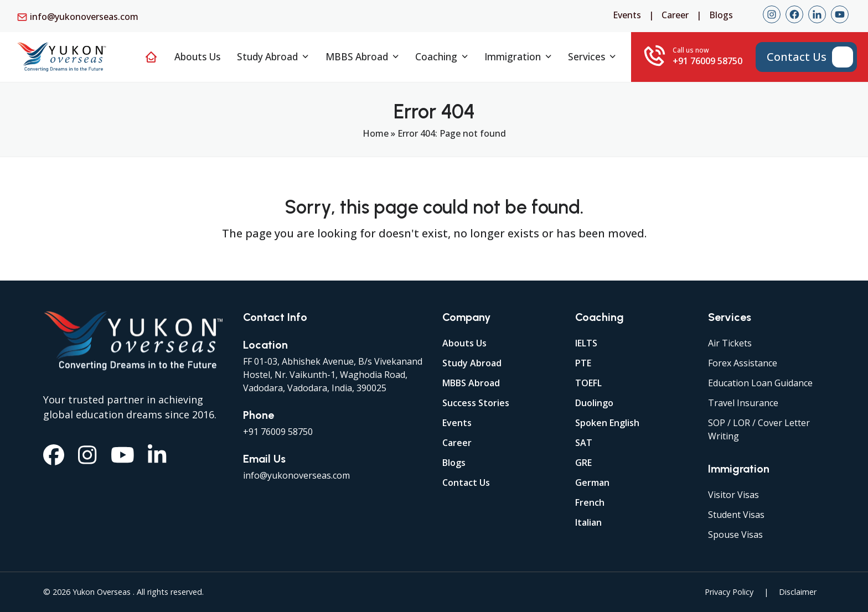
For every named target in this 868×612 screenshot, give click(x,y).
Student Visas (736, 515)
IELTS (586, 343)
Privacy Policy (729, 592)
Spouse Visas (735, 535)
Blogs (721, 15)
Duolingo (594, 403)
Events (627, 15)
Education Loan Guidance (760, 383)
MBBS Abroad (471, 383)
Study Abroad (472, 363)
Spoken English (607, 423)
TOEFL (588, 383)
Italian (588, 522)
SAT (584, 443)
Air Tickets (730, 343)
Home (376, 133)
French (590, 502)
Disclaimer (798, 592)
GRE (583, 463)
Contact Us (466, 483)
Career (675, 15)
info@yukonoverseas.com (84, 17)
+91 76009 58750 (278, 432)
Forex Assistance (743, 363)
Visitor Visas (733, 495)
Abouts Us (464, 343)
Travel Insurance (743, 403)
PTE (583, 363)
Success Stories (476, 403)
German (592, 483)
